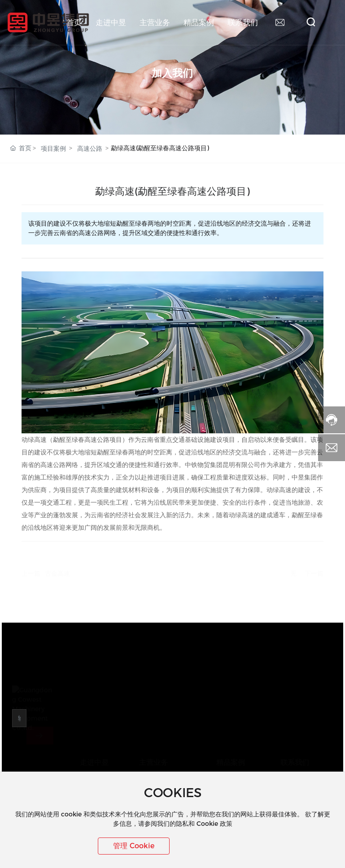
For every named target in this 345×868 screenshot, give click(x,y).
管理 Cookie (134, 846)
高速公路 (90, 148)
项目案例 (53, 148)
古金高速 (57, 571)
